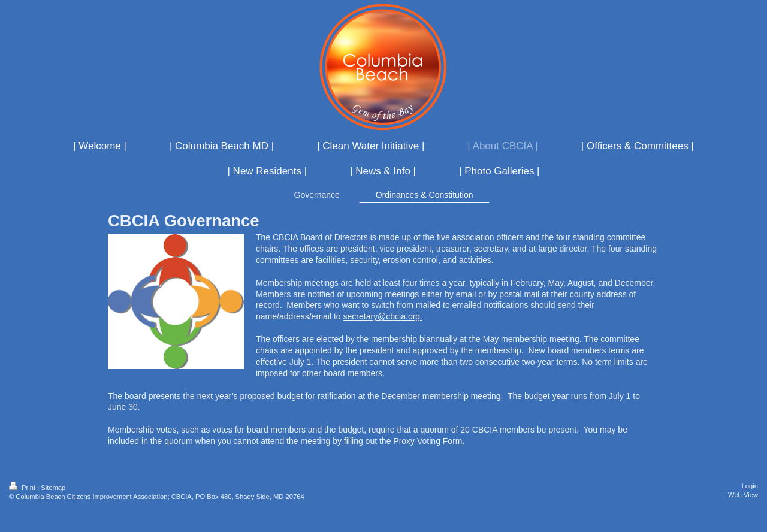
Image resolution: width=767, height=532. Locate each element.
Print (23, 488)
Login (750, 486)
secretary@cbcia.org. (383, 316)
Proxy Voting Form (428, 441)
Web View (743, 495)
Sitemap (53, 488)
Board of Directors (334, 237)
